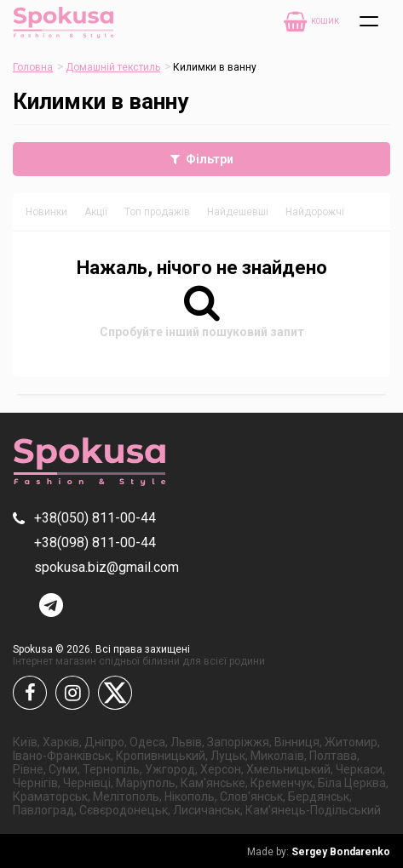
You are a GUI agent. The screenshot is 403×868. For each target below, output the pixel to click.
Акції (96, 212)
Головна (33, 67)
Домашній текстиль (113, 67)
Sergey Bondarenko (319, 852)
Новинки (46, 212)
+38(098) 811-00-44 (95, 542)
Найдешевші (238, 212)
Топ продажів (157, 212)
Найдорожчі (315, 212)
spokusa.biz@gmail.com (107, 567)
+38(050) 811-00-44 (95, 518)
